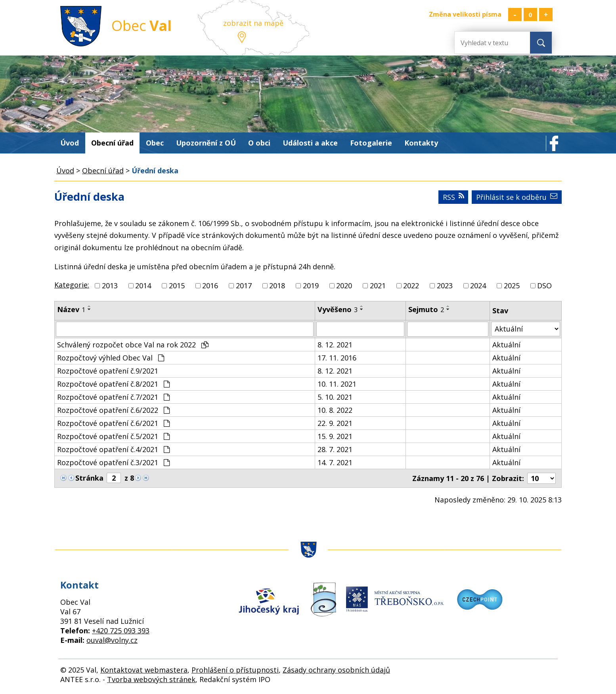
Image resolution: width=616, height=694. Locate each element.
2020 (344, 286)
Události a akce (310, 143)
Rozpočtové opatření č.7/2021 (113, 397)
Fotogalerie (371, 143)
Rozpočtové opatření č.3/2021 (113, 462)
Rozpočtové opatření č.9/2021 (108, 371)
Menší (515, 14)
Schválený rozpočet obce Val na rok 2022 (133, 345)
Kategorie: (72, 285)
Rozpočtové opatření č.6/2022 (113, 410)
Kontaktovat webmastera (144, 670)
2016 (210, 286)
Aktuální (506, 345)
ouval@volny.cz (112, 640)
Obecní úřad (112, 143)
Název (71, 309)
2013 (110, 286)
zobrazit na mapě (253, 23)
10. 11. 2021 (337, 384)
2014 (143, 286)
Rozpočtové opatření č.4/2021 (113, 449)
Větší (546, 14)
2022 (411, 286)
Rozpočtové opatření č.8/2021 (113, 384)
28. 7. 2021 (335, 449)
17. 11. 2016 (337, 358)
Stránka (89, 478)
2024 (478, 286)
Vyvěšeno (338, 309)
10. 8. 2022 (335, 410)
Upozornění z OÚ (206, 143)
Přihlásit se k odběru (517, 197)
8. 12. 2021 (335, 345)
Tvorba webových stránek (151, 679)
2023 (445, 286)
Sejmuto (426, 309)
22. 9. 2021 (335, 423)
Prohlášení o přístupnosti (235, 670)
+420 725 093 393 (121, 631)
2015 (177, 286)
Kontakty (421, 143)
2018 (277, 286)
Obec (155, 143)
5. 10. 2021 (335, 397)
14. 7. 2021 (335, 462)
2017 (244, 286)
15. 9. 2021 (335, 436)
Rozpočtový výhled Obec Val (111, 358)
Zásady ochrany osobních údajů (336, 670)
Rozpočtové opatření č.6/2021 (113, 423)
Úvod (70, 143)
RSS (453, 197)
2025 (512, 286)
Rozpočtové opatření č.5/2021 (113, 436)
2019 (311, 286)
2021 (378, 286)
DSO (544, 286)
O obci (259, 143)
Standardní (530, 14)
